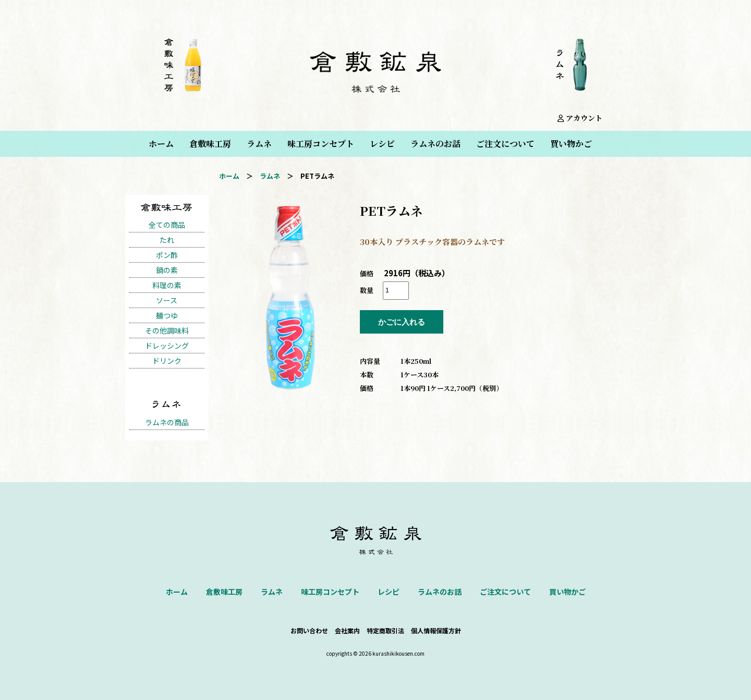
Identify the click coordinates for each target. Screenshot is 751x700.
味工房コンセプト (321, 144)
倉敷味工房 (210, 144)
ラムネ (259, 144)
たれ (167, 240)
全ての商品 (167, 225)
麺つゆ (167, 315)
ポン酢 (167, 255)
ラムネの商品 (167, 422)
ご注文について (505, 144)
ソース (167, 300)
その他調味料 (167, 330)
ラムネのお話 (435, 144)
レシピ (382, 144)
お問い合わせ (309, 630)
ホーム (161, 144)
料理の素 (167, 285)
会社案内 (347, 630)
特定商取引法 (385, 630)
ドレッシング (167, 346)
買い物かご (571, 144)
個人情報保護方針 (436, 630)
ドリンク (167, 361)
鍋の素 (167, 270)
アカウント (580, 118)
